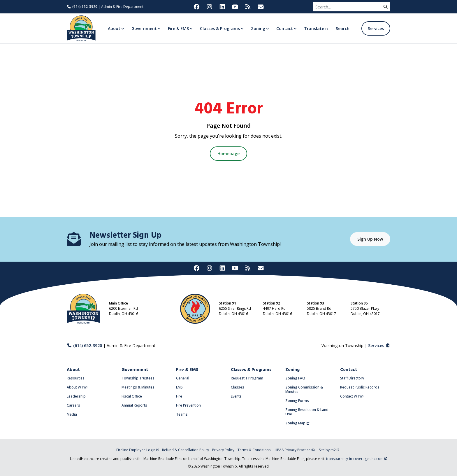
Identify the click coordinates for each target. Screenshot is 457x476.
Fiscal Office (132, 396)
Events (236, 396)
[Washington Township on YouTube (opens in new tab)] (235, 7)
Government (135, 370)
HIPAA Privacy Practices (295, 450)
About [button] (114, 28)
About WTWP (78, 387)
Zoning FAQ (295, 378)
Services (376, 28)
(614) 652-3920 (82, 7)
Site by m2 (329, 450)
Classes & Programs (251, 370)
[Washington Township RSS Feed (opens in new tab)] (248, 7)
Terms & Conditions (254, 450)
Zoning (292, 370)
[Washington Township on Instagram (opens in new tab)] (209, 7)
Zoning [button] (258, 28)
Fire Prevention (188, 405)
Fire (179, 396)
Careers (73, 405)
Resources (76, 378)
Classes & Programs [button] (220, 28)
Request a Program (247, 378)
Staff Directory (352, 378)
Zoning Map (297, 423)
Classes (238, 387)
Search (343, 28)
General (183, 378)
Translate (316, 28)
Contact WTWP (352, 396)
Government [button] (144, 28)
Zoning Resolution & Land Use (307, 412)
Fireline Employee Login (138, 450)
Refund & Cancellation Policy (186, 450)
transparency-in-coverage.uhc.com (357, 459)
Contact (349, 370)
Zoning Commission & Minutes (304, 389)
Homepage (228, 154)
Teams (182, 414)
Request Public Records (360, 387)
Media (72, 414)
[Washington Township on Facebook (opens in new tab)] (196, 7)
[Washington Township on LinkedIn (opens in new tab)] (222, 7)
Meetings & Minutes (138, 387)
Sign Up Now (370, 239)
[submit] (386, 7)
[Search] (347, 7)
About (73, 370)
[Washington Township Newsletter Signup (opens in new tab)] (261, 7)
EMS (179, 387)
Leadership (76, 396)
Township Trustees (138, 378)
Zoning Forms (297, 401)
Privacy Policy (223, 450)
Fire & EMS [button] (178, 28)
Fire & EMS (187, 370)
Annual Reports (134, 405)
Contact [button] (285, 28)
